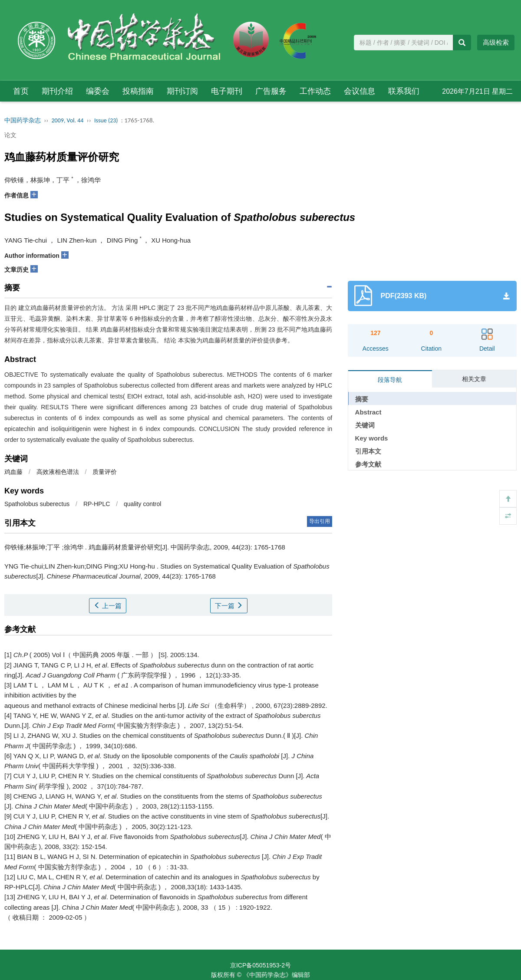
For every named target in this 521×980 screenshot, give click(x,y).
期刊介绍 (57, 91)
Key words (372, 438)
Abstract (368, 412)
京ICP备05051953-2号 (260, 965)
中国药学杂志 (23, 120)
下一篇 (229, 606)
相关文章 (474, 379)
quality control (142, 504)
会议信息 (359, 91)
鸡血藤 (13, 472)
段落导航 (390, 380)
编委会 (98, 91)
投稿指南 (138, 91)
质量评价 (105, 472)
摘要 (362, 399)
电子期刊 (227, 91)
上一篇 (108, 606)
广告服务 (271, 91)
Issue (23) (106, 120)
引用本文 (368, 451)
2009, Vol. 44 (68, 120)
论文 (10, 135)
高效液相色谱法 (58, 472)
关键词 (365, 425)
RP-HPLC (97, 504)
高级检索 (496, 42)
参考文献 (368, 464)
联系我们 (404, 91)
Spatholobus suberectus (37, 504)
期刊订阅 (182, 91)
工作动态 (315, 91)
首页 (21, 91)
